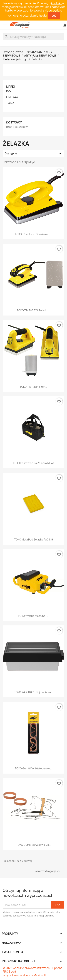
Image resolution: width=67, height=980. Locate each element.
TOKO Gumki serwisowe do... (34, 845)
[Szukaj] (33, 37)
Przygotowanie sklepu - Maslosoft (24, 975)
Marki (10, 87)
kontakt (56, 3)
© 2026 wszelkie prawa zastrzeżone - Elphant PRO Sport (32, 970)
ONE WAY (12, 97)
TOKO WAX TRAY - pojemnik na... (33, 692)
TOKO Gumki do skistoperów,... (34, 768)
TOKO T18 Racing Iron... (34, 387)
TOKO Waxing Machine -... (33, 616)
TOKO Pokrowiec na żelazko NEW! (33, 463)
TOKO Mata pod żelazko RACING (34, 539)
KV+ (9, 91)
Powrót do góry (48, 871)
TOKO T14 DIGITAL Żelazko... (34, 310)
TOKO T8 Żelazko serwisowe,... (33, 234)
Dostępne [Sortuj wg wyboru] (33, 154)
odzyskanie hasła (35, 15)
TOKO (10, 103)
